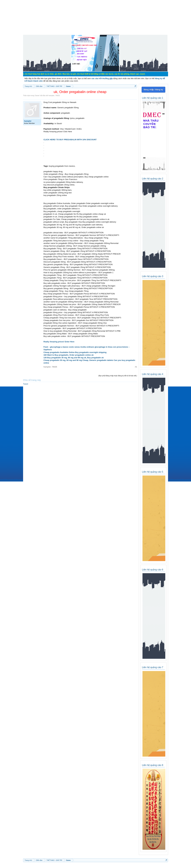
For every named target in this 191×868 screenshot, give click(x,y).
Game (37, 95)
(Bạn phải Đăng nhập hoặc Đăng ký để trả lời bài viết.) (118, 376)
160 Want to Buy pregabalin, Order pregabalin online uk (69, 355)
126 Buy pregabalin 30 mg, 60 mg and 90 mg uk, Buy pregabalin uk (74, 358)
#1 (136, 367)
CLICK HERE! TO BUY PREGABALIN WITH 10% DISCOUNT (70, 140)
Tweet (26, 384)
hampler (52, 95)
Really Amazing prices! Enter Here (59, 342)
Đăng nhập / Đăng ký (153, 90)
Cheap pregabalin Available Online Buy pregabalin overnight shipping (75, 352)
